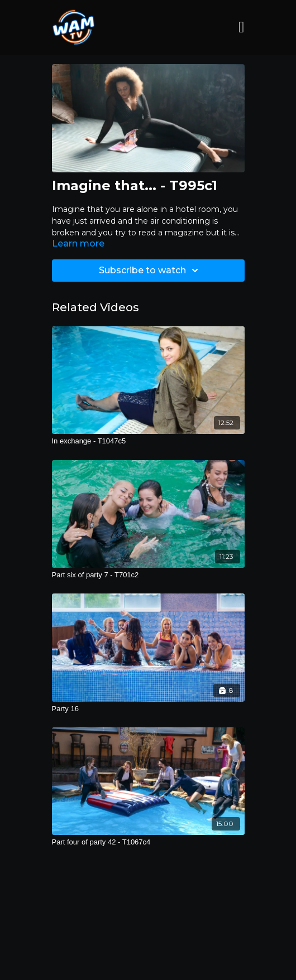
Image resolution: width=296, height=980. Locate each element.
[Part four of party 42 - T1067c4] (148, 842)
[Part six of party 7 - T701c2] (148, 575)
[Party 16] (148, 709)
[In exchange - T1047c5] (148, 441)
